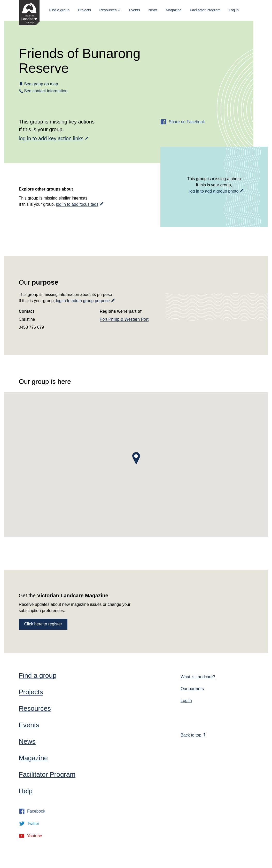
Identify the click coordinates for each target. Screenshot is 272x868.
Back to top (193, 735)
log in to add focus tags (77, 204)
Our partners (192, 689)
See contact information (46, 91)
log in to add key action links (51, 138)
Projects (85, 10)
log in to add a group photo (214, 191)
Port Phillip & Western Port (124, 319)
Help (26, 791)
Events (134, 10)
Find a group (60, 10)
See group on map (41, 84)
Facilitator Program (205, 10)
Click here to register (43, 624)
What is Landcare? (198, 677)
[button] (136, 458)
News (153, 10)
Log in (234, 10)
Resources (108, 10)
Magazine (174, 10)
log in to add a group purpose (83, 301)
